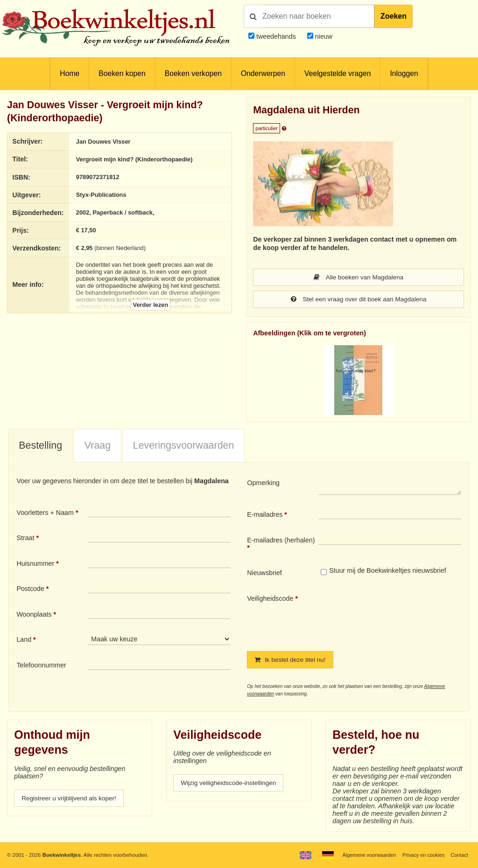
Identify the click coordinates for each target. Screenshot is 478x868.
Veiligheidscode (270, 599)
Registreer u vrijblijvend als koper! (71, 800)
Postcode (30, 590)
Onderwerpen (263, 73)
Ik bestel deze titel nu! (292, 661)
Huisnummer (35, 564)
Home (70, 73)
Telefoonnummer (41, 666)
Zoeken (394, 16)
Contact (459, 855)
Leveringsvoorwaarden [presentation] (184, 446)
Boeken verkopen (193, 73)
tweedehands (276, 36)
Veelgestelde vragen (337, 73)
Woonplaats (34, 615)
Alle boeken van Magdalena (359, 278)
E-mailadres (265, 515)
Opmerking (263, 484)
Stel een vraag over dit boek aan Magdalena (359, 300)
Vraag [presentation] (98, 446)
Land (24, 640)
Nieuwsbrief (264, 574)
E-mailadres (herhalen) (281, 541)
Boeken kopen (122, 73)
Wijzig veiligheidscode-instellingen (231, 785)
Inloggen (404, 73)
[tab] (41, 447)
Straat (25, 539)
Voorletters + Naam (45, 514)
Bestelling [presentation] (40, 446)
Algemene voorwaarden (365, 855)
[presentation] (396, 616)
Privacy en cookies (421, 855)
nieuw (323, 36)
